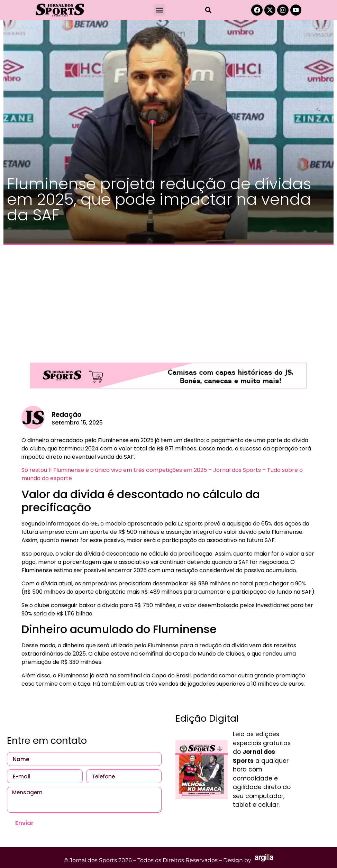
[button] (159, 10)
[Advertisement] (168, 300)
